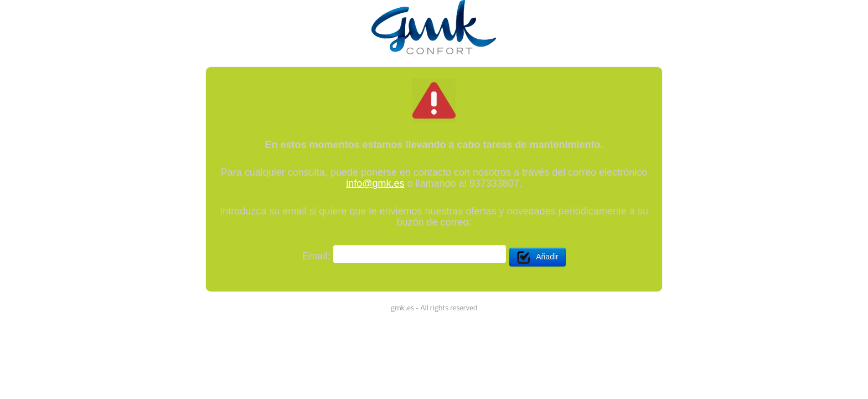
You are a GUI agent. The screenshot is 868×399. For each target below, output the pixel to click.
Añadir (537, 257)
